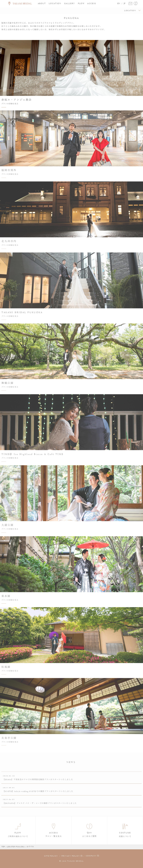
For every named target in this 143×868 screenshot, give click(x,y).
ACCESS (92, 3)
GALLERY (70, 3)
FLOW (81, 3)
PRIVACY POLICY (71, 856)
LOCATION (55, 3)
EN (119, 4)
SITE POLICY (51, 856)
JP (125, 4)
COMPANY (91, 856)
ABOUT (42, 3)
